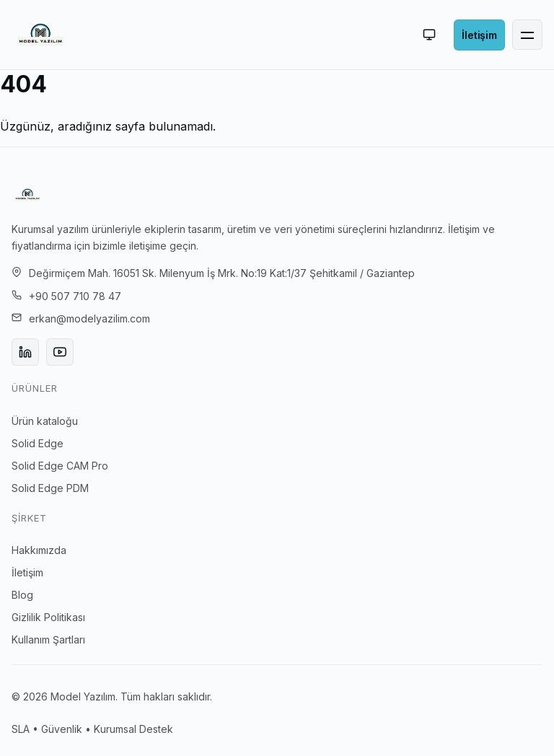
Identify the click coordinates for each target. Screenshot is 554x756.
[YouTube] (60, 352)
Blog (22, 595)
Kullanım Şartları (48, 639)
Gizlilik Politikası (48, 617)
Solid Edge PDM (50, 488)
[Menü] (527, 35)
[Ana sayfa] (40, 35)
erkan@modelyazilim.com (89, 318)
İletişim (27, 572)
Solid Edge (38, 443)
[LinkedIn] (25, 352)
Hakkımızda (39, 550)
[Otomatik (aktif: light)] (429, 35)
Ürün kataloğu (45, 421)
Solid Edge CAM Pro (60, 466)
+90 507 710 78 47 (75, 296)
